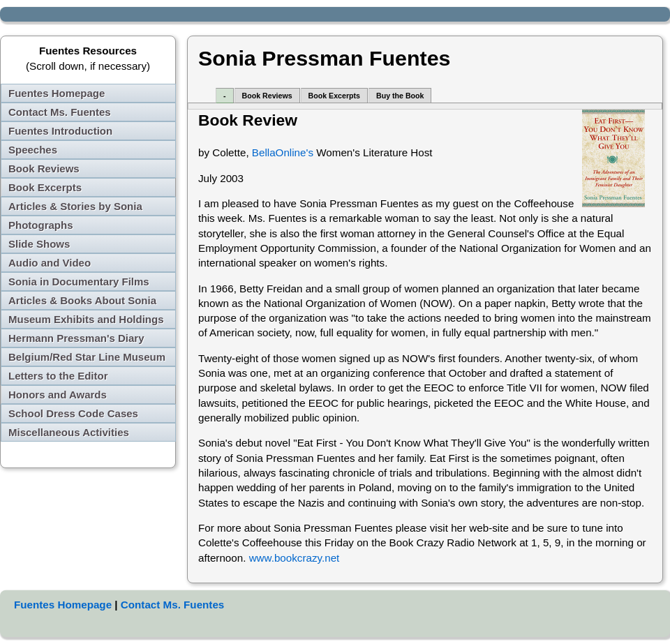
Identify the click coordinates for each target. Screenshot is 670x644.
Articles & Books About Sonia (82, 300)
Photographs (41, 225)
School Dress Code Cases (73, 413)
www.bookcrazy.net (295, 558)
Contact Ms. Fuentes (60, 112)
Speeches (33, 150)
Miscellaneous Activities (69, 432)
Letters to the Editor (58, 376)
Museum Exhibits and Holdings (86, 319)
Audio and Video (50, 263)
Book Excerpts (45, 187)
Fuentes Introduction (60, 131)
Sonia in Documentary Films (79, 282)
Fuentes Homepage (57, 93)
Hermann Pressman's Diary (76, 338)
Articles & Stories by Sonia (75, 206)
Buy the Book (400, 96)
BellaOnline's (283, 152)
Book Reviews (44, 169)
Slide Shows (39, 244)
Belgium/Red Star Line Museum (87, 357)
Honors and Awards (58, 395)
